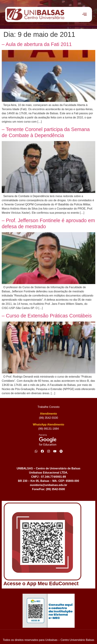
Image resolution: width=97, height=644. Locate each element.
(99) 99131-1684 (48, 429)
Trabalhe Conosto (48, 407)
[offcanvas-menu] (85, 14)
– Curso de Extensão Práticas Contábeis (47, 316)
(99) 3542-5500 (48, 418)
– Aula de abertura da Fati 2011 (37, 44)
